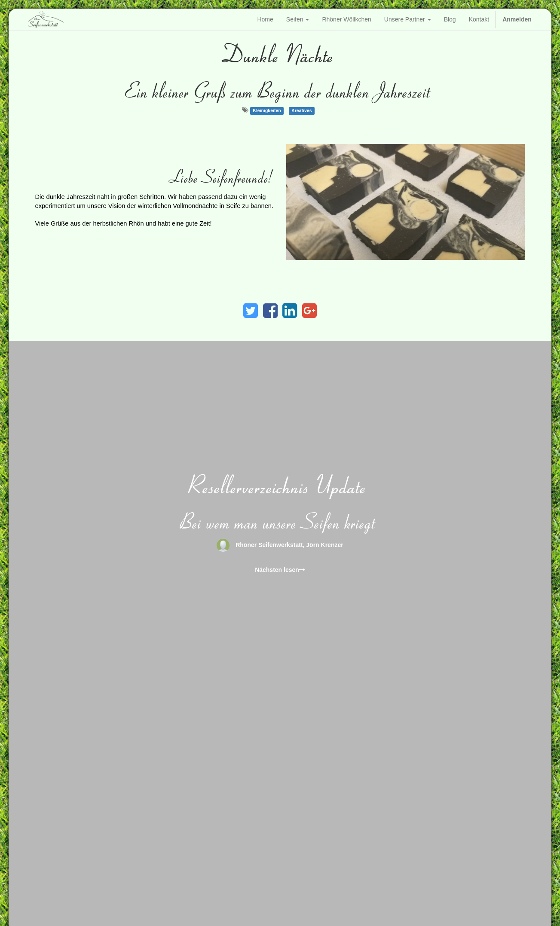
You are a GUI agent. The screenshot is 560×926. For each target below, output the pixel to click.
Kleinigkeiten (267, 110)
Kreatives (301, 110)
